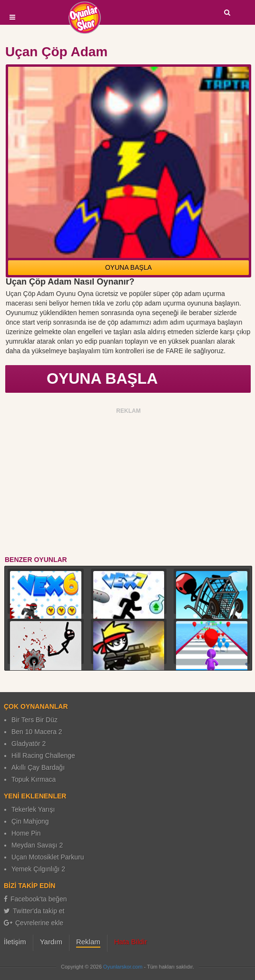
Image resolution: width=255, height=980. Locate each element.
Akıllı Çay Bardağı (38, 767)
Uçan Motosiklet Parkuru (48, 857)
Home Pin (26, 833)
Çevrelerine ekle (34, 923)
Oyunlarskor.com (123, 967)
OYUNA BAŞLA (128, 267)
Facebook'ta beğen (35, 899)
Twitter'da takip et (34, 911)
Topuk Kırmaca (34, 779)
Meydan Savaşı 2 (37, 845)
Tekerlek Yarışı (33, 809)
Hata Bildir (131, 942)
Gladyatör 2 (29, 744)
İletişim (15, 942)
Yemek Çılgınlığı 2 (38, 869)
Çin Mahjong (30, 821)
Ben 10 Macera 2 (37, 732)
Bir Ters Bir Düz (34, 720)
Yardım (51, 942)
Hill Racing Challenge (43, 755)
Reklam (88, 942)
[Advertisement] (129, 483)
